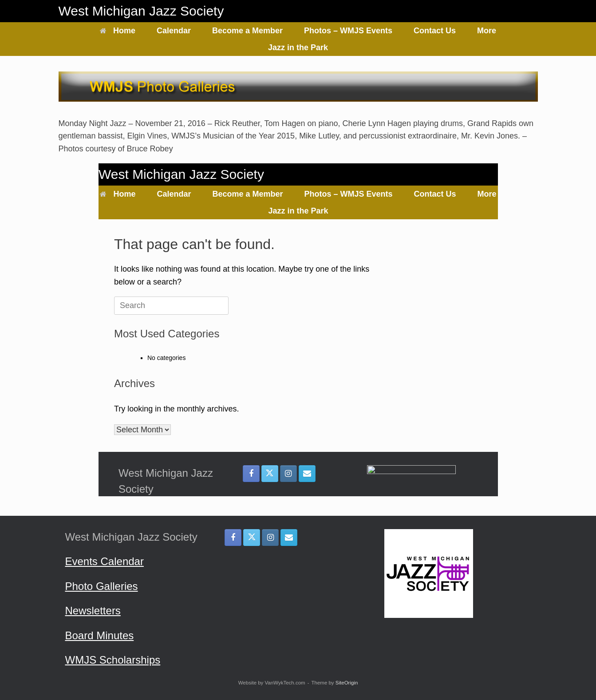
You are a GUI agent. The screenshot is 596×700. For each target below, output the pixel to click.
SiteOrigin (347, 683)
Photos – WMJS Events (348, 31)
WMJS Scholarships (113, 660)
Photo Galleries (102, 586)
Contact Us (435, 31)
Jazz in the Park (298, 47)
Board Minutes (100, 635)
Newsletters (93, 611)
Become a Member (247, 31)
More (487, 31)
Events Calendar (105, 561)
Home (118, 31)
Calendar (174, 31)
